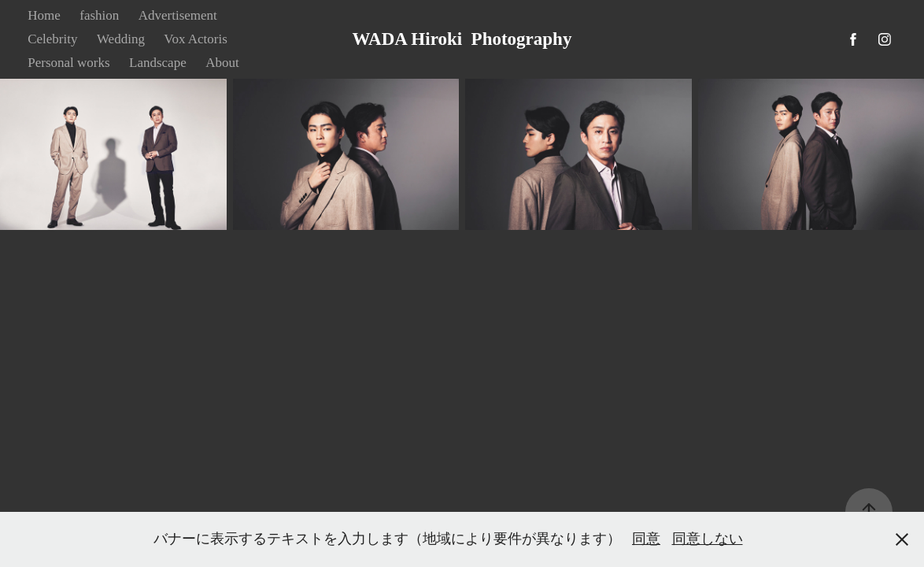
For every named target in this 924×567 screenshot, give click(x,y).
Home (44, 15)
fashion (99, 15)
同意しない (708, 539)
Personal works (68, 63)
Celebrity (52, 39)
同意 (646, 539)
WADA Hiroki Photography (462, 39)
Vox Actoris (195, 39)
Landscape (158, 63)
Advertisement (178, 15)
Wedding (121, 39)
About (222, 63)
